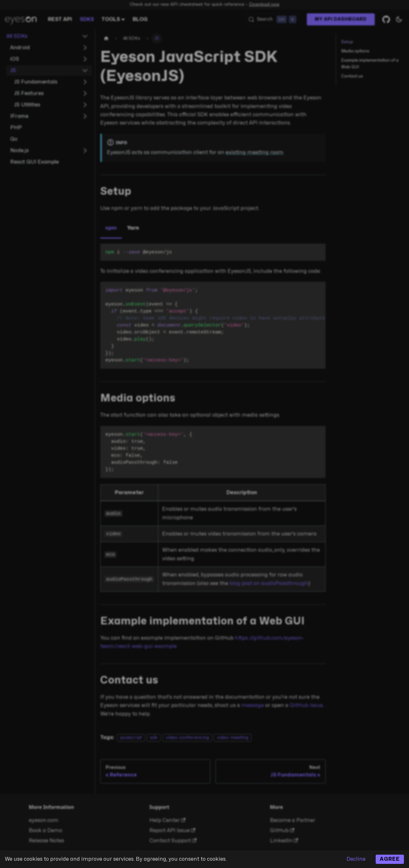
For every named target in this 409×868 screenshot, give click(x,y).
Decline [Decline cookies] (356, 859)
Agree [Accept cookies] (390, 859)
